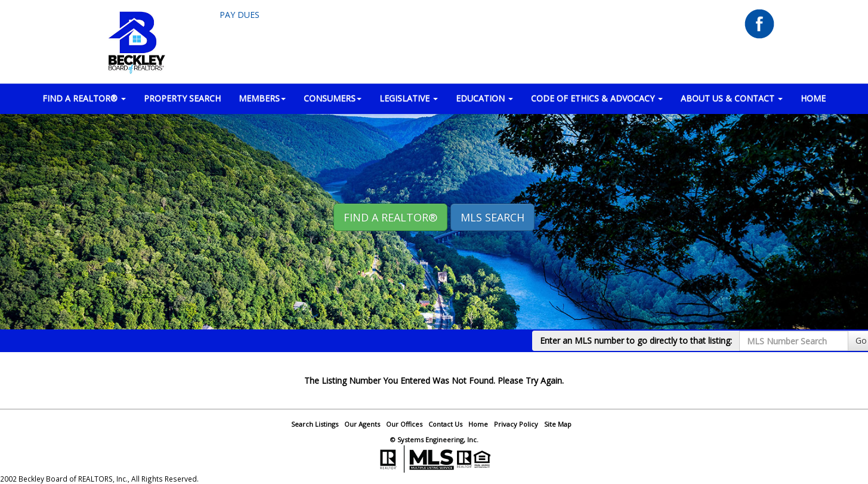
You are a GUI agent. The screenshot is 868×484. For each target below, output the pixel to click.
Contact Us (445, 424)
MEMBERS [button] (262, 98)
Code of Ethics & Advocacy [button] (597, 98)
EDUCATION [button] (484, 98)
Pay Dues (240, 15)
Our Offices (404, 424)
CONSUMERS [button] (333, 98)
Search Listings (315, 424)
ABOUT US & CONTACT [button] (732, 98)
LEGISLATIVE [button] (409, 98)
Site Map (558, 424)
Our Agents (362, 424)
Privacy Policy (516, 424)
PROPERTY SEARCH (182, 98)
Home (478, 424)
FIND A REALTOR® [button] (84, 98)
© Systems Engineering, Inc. (434, 440)
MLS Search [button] (492, 217)
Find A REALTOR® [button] (390, 217)
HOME (813, 98)
